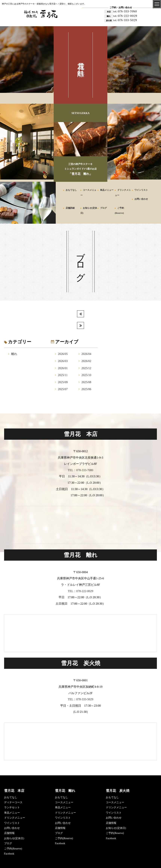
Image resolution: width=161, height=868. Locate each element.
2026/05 (63, 354)
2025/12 (86, 368)
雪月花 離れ (65, 791)
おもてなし (71, 190)
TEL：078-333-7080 (81, 470)
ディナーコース (13, 802)
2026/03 (63, 361)
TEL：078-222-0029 (81, 591)
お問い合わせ (141, 199)
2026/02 (86, 361)
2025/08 (86, 382)
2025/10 (86, 375)
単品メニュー (107, 190)
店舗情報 (9, 833)
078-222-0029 (125, 16)
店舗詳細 (70, 208)
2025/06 (86, 389)
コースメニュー (64, 802)
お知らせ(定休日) (14, 838)
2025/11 (63, 375)
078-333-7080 (125, 11)
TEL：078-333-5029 (81, 699)
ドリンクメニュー (15, 818)
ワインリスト (141, 190)
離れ (14, 354)
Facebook (9, 854)
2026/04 (86, 354)
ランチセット (12, 807)
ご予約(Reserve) (13, 849)
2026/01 (63, 368)
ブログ (103, 208)
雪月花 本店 (14, 791)
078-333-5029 (125, 20)
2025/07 (63, 389)
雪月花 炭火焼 (118, 791)
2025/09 (63, 382)
